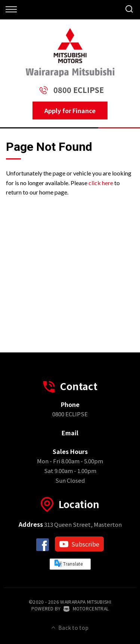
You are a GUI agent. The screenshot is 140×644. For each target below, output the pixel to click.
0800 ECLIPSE (79, 90)
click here (101, 183)
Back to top (70, 628)
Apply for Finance (70, 111)
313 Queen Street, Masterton (70, 524)
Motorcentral (86, 608)
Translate (69, 563)
